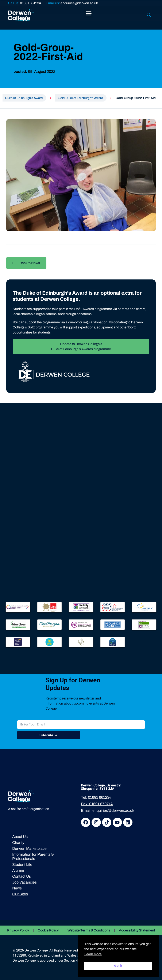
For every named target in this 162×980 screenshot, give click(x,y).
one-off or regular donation (88, 322)
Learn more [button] (93, 954)
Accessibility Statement (137, 930)
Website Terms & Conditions (89, 930)
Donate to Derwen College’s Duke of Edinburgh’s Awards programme (81, 346)
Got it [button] (118, 966)
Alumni (18, 870)
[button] (88, 13)
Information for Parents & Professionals (33, 857)
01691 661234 (30, 3)
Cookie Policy (48, 930)
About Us (20, 837)
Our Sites (20, 894)
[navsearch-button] (149, 15)
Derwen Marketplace (29, 849)
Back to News (26, 263)
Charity (18, 843)
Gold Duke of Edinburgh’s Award (80, 98)
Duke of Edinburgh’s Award (24, 98)
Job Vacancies (24, 882)
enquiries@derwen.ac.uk (79, 3)
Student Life (22, 865)
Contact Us (22, 876)
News (17, 888)
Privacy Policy (18, 930)
